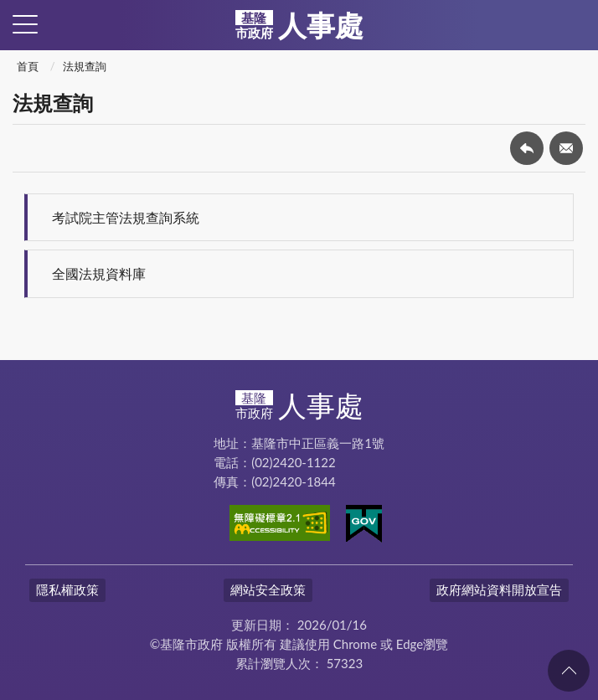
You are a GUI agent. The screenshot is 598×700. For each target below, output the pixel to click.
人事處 (299, 25)
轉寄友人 (566, 148)
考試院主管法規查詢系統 (126, 217)
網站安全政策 (268, 589)
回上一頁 (527, 148)
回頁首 (569, 671)
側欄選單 (25, 24)
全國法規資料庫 (99, 273)
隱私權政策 (67, 589)
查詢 (573, 25)
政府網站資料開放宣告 (499, 589)
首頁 (28, 66)
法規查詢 (85, 66)
